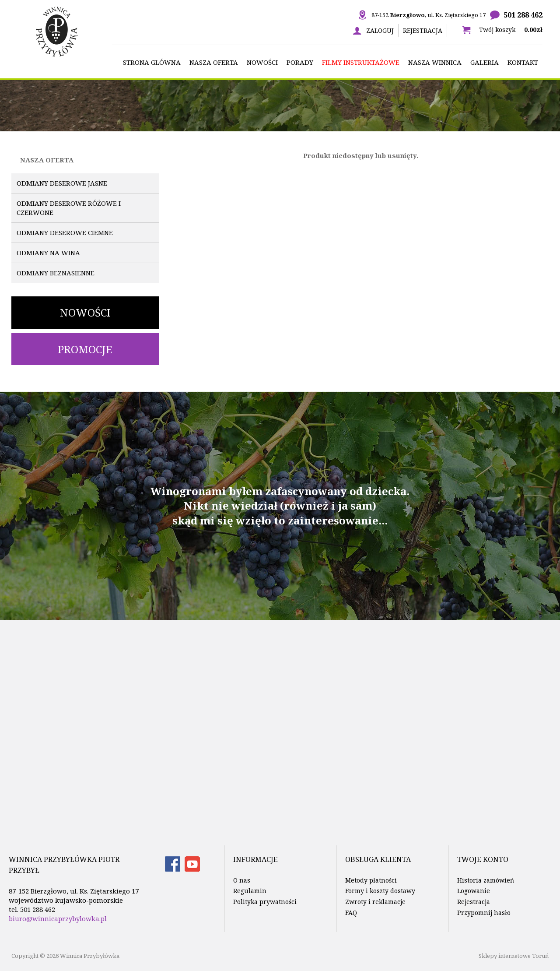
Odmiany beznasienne (56, 273)
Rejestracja (423, 30)
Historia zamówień (486, 880)
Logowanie (474, 891)
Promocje (85, 349)
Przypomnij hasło (484, 913)
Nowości (85, 312)
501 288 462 (523, 15)
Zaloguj (380, 30)
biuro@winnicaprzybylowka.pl (58, 918)
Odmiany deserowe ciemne (65, 232)
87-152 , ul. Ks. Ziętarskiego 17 (429, 15)
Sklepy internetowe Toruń (514, 956)
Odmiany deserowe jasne (62, 183)
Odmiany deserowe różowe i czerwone (69, 208)
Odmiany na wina (48, 253)
